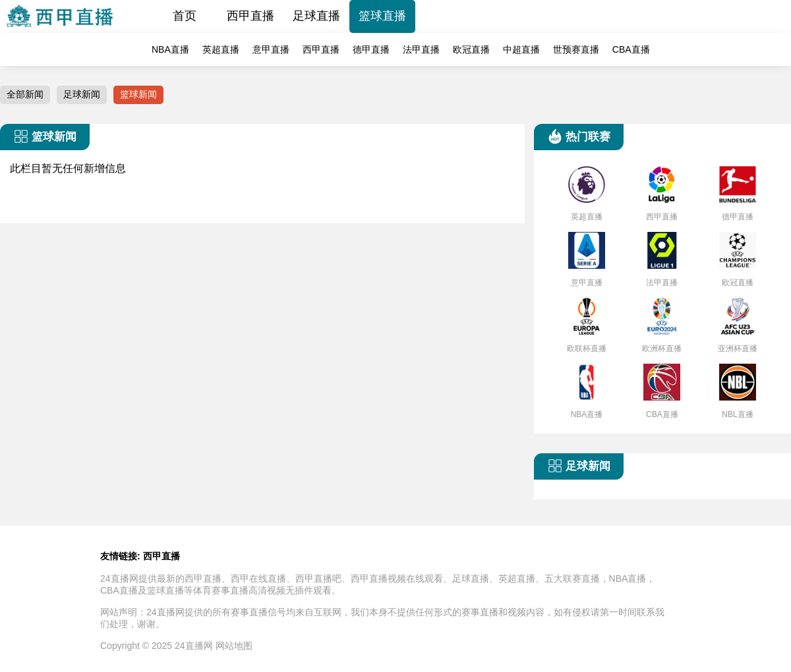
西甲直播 (250, 16)
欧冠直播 (471, 49)
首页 (185, 16)
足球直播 (316, 16)
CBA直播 (631, 49)
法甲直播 (421, 49)
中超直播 (521, 49)
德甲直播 (371, 49)
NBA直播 (170, 49)
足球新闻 (82, 94)
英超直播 (221, 49)
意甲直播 (271, 49)
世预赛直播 (576, 49)
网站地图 (234, 646)
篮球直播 (382, 16)
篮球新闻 (138, 94)
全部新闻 (25, 94)
